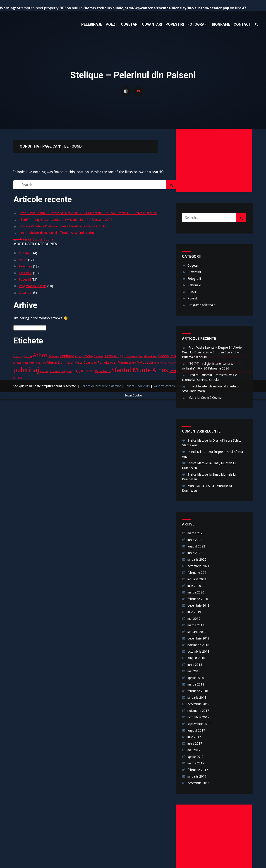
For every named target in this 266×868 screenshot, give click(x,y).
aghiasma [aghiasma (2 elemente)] (27, 356)
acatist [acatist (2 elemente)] (17, 356)
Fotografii (25, 273)
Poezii (23, 260)
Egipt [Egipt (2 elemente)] (122, 356)
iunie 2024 (195, 540)
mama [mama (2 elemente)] (113, 363)
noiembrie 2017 (198, 711)
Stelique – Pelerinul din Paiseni (47, 24)
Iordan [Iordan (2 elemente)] (17, 363)
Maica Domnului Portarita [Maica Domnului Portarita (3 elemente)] (92, 362)
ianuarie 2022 (197, 559)
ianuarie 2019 (197, 632)
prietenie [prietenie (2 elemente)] (55, 371)
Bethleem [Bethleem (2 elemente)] (54, 356)
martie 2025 (196, 533)
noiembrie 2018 (198, 645)
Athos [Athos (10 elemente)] (40, 355)
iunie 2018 (195, 665)
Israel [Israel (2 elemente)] (25, 363)
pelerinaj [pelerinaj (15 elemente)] (26, 370)
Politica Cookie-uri (137, 386)
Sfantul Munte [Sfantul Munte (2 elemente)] (103, 371)
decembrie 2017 (199, 704)
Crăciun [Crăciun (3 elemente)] (88, 356)
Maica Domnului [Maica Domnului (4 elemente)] (60, 362)
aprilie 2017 (196, 757)
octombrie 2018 (198, 652)
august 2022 (196, 546)
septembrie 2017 (199, 724)
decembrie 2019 (199, 605)
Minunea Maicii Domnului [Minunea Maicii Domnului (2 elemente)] (168, 363)
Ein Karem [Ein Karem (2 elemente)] (132, 356)
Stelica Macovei (198, 440)
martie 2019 (196, 625)
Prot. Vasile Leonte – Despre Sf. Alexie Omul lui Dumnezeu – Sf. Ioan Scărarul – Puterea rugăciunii (88, 213)
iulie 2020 (194, 586)
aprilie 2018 (196, 678)
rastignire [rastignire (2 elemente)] (66, 371)
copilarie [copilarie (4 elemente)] (67, 356)
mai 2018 (194, 671)
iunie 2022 (195, 553)
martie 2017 (196, 763)
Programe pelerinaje (33, 286)
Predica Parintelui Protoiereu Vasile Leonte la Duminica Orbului (63, 226)
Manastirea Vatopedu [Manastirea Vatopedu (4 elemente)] (135, 362)
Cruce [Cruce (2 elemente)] (78, 356)
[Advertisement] (214, 160)
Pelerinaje (25, 266)
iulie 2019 (194, 612)
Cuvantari (25, 293)
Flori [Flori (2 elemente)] (141, 356)
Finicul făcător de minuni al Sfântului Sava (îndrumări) (57, 233)
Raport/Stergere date (168, 386)
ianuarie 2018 (197, 698)
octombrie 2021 (198, 566)
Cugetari (25, 253)
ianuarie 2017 (197, 776)
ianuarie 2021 (197, 579)
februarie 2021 (198, 573)
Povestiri (25, 280)
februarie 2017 (198, 770)
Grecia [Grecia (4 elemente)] (164, 356)
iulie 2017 (194, 737)
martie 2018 (196, 684)
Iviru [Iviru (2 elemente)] (31, 363)
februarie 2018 (198, 691)
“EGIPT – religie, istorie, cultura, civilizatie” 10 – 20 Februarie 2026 (66, 220)
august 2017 (196, 730)
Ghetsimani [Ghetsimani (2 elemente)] (151, 356)
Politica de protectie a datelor (101, 386)
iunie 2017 (195, 744)
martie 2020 (196, 592)
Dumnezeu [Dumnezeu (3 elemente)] (111, 356)
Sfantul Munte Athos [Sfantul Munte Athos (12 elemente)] (140, 370)
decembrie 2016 (199, 783)
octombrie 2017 (198, 717)
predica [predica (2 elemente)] (44, 371)
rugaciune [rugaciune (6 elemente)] (83, 371)
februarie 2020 (198, 599)
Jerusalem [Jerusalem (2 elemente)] (40, 363)
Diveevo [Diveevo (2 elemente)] (98, 356)
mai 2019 (194, 619)
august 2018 (196, 658)
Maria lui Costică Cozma (36, 239)
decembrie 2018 (199, 638)
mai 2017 (194, 750)
